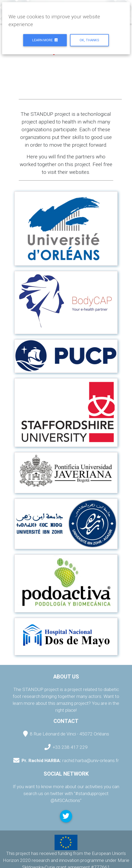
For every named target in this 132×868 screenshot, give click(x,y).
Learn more (45, 40)
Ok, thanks (89, 40)
